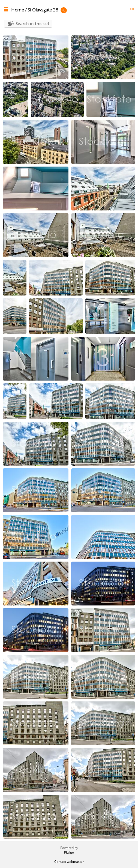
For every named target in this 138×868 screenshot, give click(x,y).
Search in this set (32, 23)
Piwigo (69, 852)
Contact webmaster (69, 862)
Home (18, 10)
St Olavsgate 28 (43, 10)
